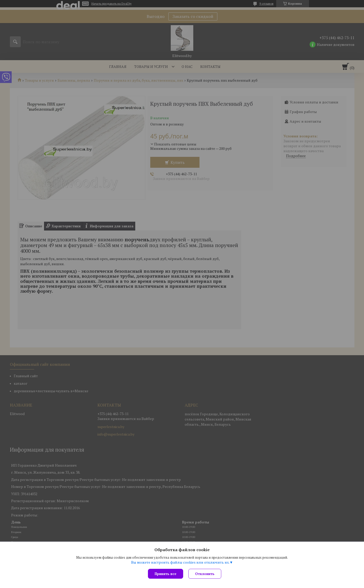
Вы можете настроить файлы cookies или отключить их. (180, 562)
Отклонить (205, 574)
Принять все (166, 574)
